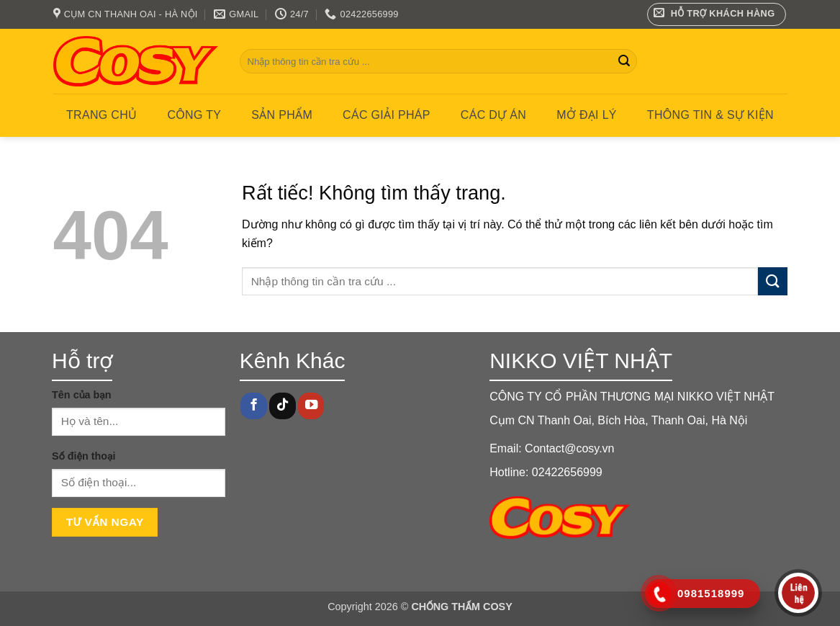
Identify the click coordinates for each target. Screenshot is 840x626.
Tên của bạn (82, 395)
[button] (717, 14)
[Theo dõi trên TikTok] (282, 406)
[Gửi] (624, 61)
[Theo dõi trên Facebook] (253, 406)
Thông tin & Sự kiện (710, 115)
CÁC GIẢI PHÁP (387, 115)
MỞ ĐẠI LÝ (587, 115)
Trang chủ (101, 115)
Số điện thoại (83, 456)
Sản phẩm (282, 115)
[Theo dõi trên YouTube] (311, 406)
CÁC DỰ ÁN (493, 115)
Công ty (194, 115)
